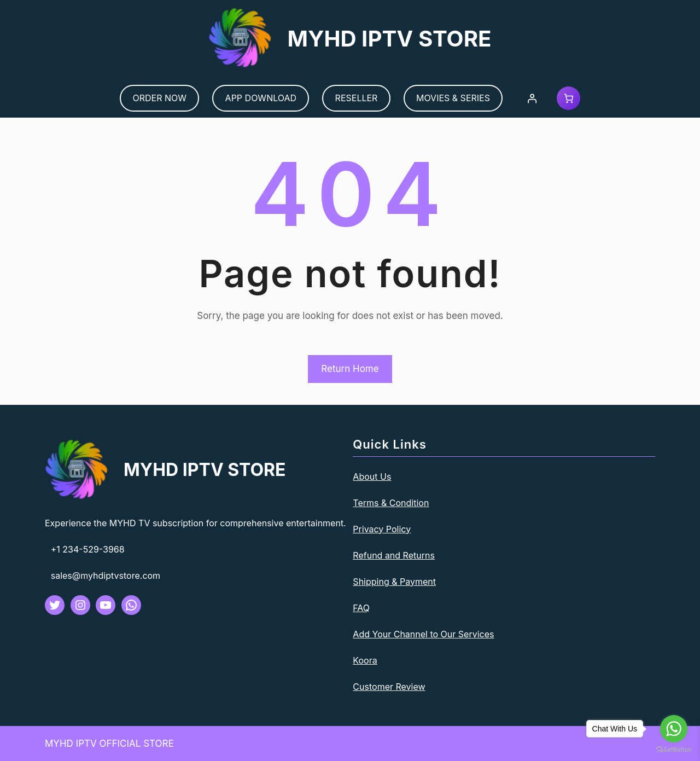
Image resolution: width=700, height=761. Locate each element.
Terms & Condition (391, 503)
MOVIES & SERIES (453, 98)
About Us (372, 477)
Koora (365, 660)
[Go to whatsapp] (674, 729)
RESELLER (357, 98)
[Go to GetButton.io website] (674, 750)
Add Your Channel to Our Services (423, 634)
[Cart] (568, 98)
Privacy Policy (382, 529)
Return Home (350, 369)
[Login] (532, 98)
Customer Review (389, 687)
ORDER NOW (160, 98)
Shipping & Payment (394, 582)
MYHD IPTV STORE (389, 39)
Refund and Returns (394, 555)
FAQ (361, 608)
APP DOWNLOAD (261, 98)
